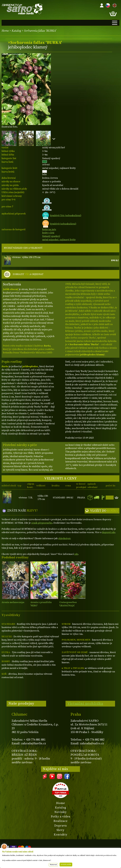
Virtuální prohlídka (85, 704)
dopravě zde (109, 532)
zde (76, 554)
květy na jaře (49, 229)
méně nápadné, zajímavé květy (59, 240)
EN (114, 5)
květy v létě (48, 233)
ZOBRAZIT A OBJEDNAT (28, 274)
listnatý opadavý (51, 236)
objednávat (64, 538)
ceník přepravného (42, 523)
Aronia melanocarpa (13, 602)
